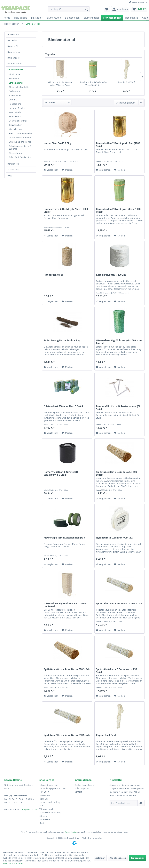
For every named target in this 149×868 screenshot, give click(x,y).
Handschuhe (15, 104)
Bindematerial (16, 83)
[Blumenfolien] (72, 18)
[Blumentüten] (54, 18)
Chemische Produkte (19, 87)
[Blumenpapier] (91, 18)
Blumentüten (14, 46)
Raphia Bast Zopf (126, 82)
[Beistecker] (37, 18)
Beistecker (12, 40)
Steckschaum (15, 153)
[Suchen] (86, 9)
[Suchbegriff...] (69, 9)
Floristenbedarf (15, 69)
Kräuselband (15, 116)
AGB (41, 806)
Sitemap (43, 816)
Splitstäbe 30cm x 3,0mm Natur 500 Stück (116, 473)
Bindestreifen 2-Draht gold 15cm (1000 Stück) (66, 210)
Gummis (13, 100)
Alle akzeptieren (118, 858)
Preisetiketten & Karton (20, 138)
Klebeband (14, 79)
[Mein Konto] (120, 9)
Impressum (45, 820)
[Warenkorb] (139, 9)
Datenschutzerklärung (50, 813)
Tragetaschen (15, 125)
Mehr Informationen (13, 863)
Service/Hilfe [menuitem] (137, 2)
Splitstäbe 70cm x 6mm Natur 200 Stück (119, 604)
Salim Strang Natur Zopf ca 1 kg (62, 340)
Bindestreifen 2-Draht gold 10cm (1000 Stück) (118, 145)
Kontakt (78, 792)
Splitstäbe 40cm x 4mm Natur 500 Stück (67, 669)
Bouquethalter (14, 64)
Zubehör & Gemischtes (20, 157)
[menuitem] (69, 9)
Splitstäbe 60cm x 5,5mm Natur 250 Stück (116, 671)
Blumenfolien (14, 52)
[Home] (7, 18)
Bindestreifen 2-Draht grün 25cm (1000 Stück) (93, 84)
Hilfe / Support (82, 788)
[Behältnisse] (132, 18)
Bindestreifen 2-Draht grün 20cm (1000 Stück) (118, 210)
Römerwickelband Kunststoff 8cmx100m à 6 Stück (61, 473)
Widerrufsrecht (47, 809)
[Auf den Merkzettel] (67, 170)
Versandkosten (71, 832)
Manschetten (15, 129)
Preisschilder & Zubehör (21, 133)
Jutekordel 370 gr (54, 275)
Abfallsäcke (14, 74)
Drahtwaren (15, 91)
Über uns (44, 799)
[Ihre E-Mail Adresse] (124, 803)
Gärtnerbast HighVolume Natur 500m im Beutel (60, 84)
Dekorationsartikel (18, 121)
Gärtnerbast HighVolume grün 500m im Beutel (119, 342)
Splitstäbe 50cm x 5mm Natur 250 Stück (67, 735)
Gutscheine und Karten (20, 142)
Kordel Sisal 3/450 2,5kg (57, 143)
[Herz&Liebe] (21, 18)
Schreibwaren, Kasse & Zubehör (20, 147)
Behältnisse (13, 164)
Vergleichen (51, 170)
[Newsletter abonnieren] (141, 803)
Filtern (50, 103)
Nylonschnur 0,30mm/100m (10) (115, 538)
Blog (10, 175)
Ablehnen (100, 858)
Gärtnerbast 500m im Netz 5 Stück (64, 406)
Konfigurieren (137, 858)
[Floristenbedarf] (112, 18)
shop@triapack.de (29, 809)
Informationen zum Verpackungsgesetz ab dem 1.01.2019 (53, 788)
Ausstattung (13, 170)
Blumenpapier (14, 58)
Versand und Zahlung (50, 802)
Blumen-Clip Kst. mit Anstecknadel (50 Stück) (118, 408)
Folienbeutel (15, 95)
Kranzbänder (15, 112)
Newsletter (45, 795)
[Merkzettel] (107, 9)
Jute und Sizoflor (17, 108)
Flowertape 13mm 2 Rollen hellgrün (64, 538)
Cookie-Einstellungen (85, 785)
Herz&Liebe (13, 35)
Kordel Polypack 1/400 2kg (111, 275)
